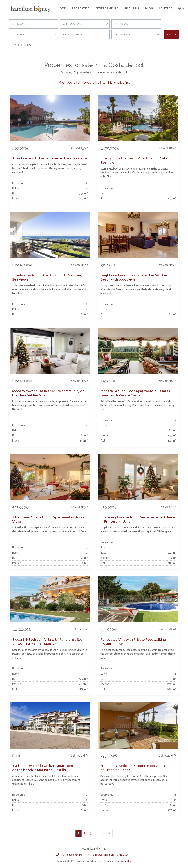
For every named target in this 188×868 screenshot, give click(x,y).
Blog (149, 8)
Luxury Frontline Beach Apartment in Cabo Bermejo (134, 160)
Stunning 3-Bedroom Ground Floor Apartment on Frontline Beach (137, 768)
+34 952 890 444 (72, 855)
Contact (166, 8)
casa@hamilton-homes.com (112, 855)
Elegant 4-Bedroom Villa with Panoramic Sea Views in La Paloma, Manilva (47, 642)
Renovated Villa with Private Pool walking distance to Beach (133, 642)
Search (172, 35)
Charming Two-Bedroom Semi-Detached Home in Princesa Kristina (138, 519)
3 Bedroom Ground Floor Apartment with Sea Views (48, 519)
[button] (181, 8)
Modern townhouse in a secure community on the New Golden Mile (48, 393)
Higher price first (119, 82)
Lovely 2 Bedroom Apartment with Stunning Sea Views (47, 277)
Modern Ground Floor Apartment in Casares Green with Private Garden (135, 393)
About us (132, 8)
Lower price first (94, 82)
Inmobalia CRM (124, 861)
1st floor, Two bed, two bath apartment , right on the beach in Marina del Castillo (48, 768)
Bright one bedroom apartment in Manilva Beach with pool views (134, 277)
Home (62, 8)
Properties (81, 8)
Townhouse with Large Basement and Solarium (50, 158)
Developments (107, 8)
